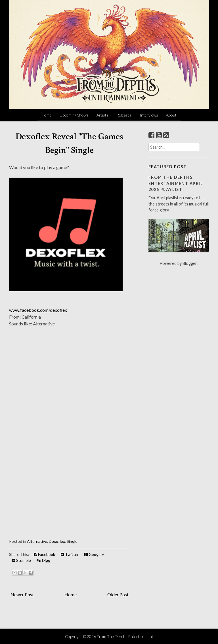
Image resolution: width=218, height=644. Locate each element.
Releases (124, 115)
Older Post (118, 594)
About (171, 115)
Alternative (37, 541)
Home (47, 115)
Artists (102, 115)
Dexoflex (57, 541)
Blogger (190, 263)
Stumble (21, 560)
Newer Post (22, 594)
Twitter (70, 554)
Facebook (44, 554)
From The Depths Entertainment (125, 636)
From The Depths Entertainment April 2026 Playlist (176, 183)
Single (72, 541)
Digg (43, 560)
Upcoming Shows (74, 115)
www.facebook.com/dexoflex (38, 310)
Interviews (149, 115)
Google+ (94, 554)
